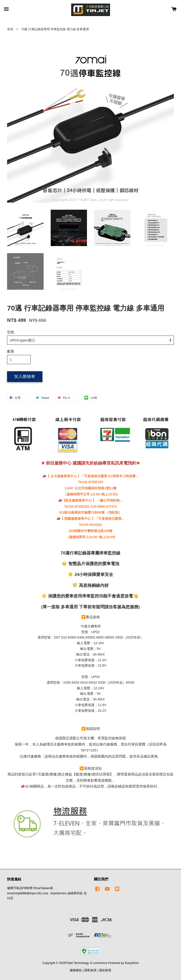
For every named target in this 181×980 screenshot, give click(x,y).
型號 (11, 332)
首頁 (10, 29)
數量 (11, 351)
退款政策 (105, 970)
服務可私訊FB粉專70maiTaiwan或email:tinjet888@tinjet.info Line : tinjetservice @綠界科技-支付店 (47, 893)
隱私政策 (90, 970)
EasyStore (132, 963)
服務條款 (76, 970)
